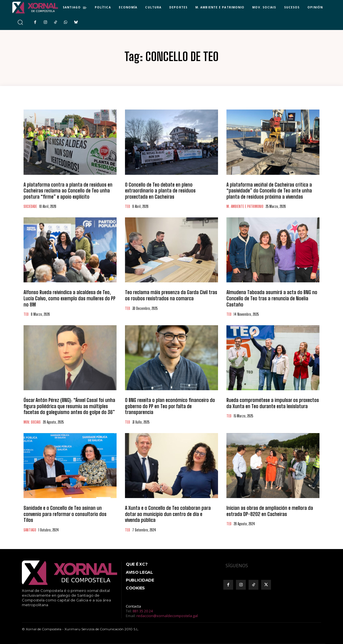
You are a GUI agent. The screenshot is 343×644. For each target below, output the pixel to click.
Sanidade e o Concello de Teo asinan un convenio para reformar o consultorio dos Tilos (65, 514)
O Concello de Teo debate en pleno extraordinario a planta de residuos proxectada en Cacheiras (160, 191)
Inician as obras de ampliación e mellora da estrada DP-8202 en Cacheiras (270, 511)
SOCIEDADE (30, 207)
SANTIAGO (30, 530)
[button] (20, 22)
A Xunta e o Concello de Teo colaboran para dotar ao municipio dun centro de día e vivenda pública (168, 514)
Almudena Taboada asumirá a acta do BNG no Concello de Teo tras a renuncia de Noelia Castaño (272, 298)
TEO (128, 207)
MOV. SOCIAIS (32, 422)
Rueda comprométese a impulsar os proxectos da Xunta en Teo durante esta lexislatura (273, 403)
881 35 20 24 (143, 611)
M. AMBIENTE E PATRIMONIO (245, 207)
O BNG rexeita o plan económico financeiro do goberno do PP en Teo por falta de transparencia (170, 406)
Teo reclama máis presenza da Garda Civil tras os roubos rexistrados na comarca (171, 295)
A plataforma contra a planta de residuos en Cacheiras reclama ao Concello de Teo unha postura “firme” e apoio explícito (68, 191)
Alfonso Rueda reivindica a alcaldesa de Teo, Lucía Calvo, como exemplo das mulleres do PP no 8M (69, 298)
